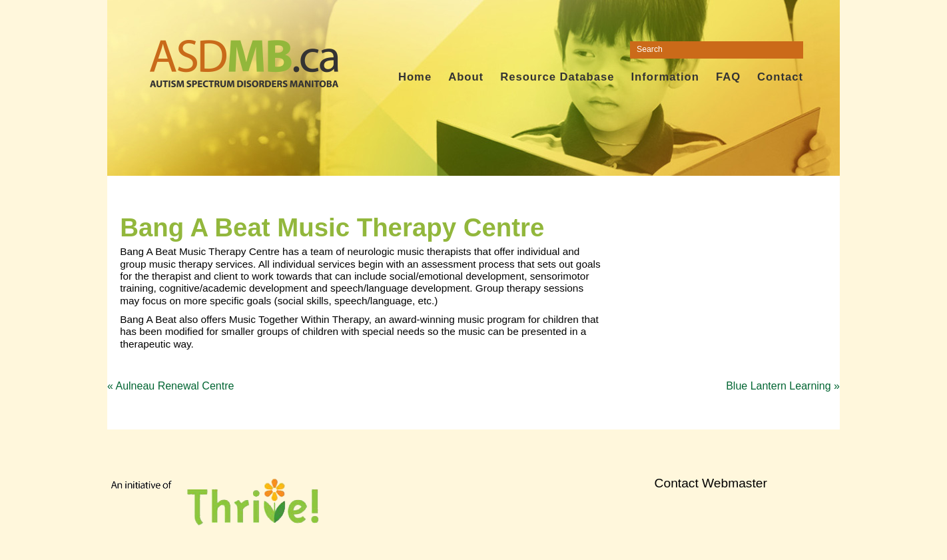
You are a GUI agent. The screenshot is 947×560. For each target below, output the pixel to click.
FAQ (728, 77)
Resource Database (557, 77)
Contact (780, 77)
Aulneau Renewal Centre (170, 386)
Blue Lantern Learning (783, 386)
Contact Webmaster (711, 483)
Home (415, 77)
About (466, 77)
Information (665, 77)
